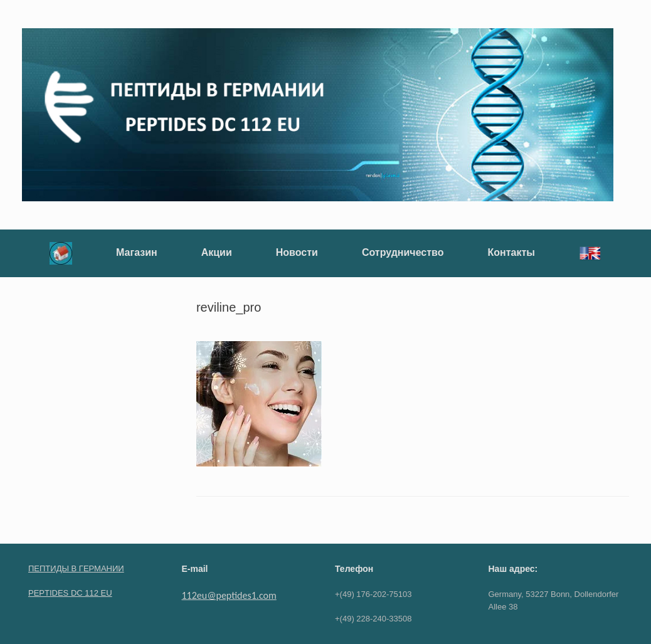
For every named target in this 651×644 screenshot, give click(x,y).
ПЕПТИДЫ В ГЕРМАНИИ (76, 568)
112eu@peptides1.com (229, 595)
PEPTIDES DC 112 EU (70, 593)
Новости (297, 252)
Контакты (511, 252)
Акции (217, 252)
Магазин (137, 252)
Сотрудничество (403, 252)
